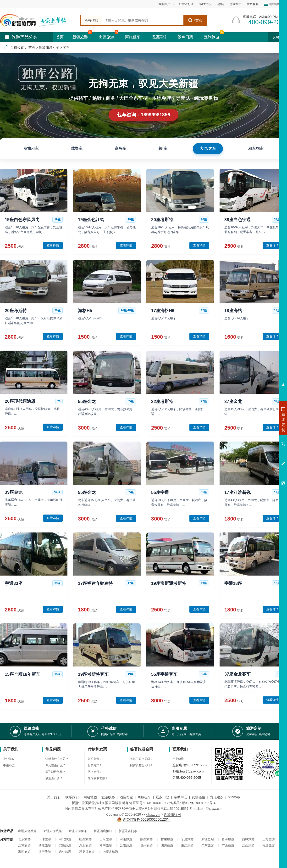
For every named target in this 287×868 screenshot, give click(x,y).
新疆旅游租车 (49, 47)
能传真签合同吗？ (142, 765)
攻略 (278, 37)
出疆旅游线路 (28, 831)
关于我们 (54, 797)
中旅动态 (9, 765)
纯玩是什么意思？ (57, 759)
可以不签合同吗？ (142, 759)
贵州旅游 (146, 845)
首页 (60, 37)
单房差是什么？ (55, 765)
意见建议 (178, 759)
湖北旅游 (85, 845)
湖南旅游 (106, 845)
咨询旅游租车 (262, 448)
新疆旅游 (80, 37)
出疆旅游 (106, 37)
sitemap (234, 797)
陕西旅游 (146, 839)
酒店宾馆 (159, 37)
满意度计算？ (54, 778)
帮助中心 (205, 4)
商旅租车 (133, 37)
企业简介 (9, 759)
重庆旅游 (187, 845)
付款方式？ (95, 765)
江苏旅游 (24, 845)
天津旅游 (45, 839)
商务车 (121, 148)
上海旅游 (269, 839)
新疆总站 (208, 839)
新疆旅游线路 (53, 831)
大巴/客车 (208, 148)
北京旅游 (24, 839)
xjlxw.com (153, 814)
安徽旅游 (65, 845)
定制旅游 (212, 37)
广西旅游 (228, 845)
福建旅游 (269, 845)
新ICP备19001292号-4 (199, 803)
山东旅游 (106, 839)
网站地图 (90, 797)
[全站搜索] (143, 20)
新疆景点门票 (128, 831)
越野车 (77, 148)
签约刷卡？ (95, 759)
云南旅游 (126, 845)
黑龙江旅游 (87, 852)
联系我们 (72, 797)
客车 (66, 47)
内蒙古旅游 (110, 852)
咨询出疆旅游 (262, 431)
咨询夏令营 (262, 439)
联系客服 (253, 4)
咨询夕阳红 (262, 456)
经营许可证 (186, 4)
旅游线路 (108, 797)
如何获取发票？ (98, 778)
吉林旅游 (65, 852)
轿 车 (163, 148)
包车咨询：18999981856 (143, 115)
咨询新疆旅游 (262, 422)
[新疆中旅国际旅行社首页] (38, 20)
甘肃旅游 (167, 839)
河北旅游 (65, 839)
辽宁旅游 (45, 852)
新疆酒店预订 (103, 831)
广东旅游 (208, 845)
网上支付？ (95, 772)
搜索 (195, 20)
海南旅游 (24, 852)
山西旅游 (85, 839)
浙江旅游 (45, 845)
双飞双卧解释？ (55, 772)
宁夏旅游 (187, 839)
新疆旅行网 (172, 814)
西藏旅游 (248, 839)
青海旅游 (228, 839)
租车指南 (256, 148)
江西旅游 (248, 845)
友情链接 (199, 797)
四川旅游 (167, 845)
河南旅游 (126, 839)
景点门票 (185, 37)
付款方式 (235, 4)
